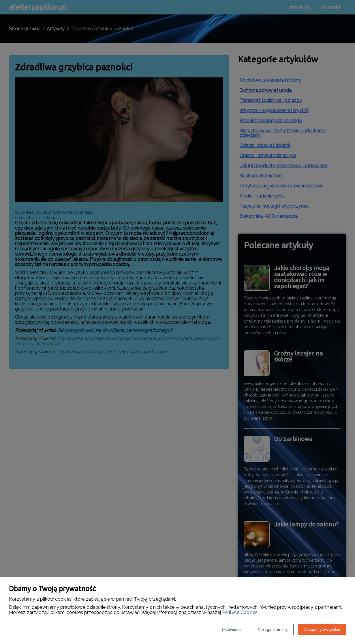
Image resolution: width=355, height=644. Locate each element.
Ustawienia (232, 630)
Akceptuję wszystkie (322, 630)
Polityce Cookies (240, 612)
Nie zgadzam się (273, 630)
